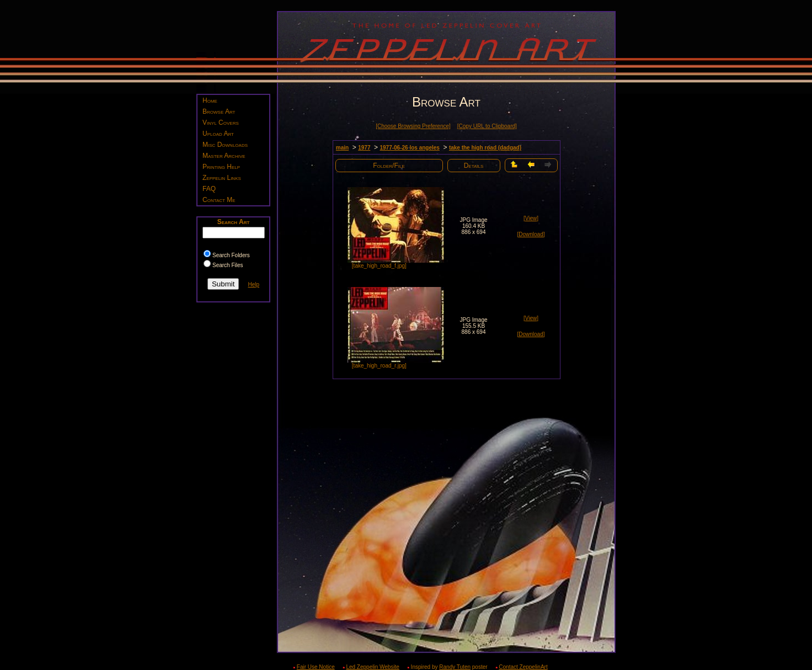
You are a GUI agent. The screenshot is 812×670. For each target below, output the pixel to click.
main (342, 148)
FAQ (209, 189)
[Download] (531, 234)
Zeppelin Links (222, 178)
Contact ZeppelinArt (523, 667)
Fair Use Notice (316, 667)
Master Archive (224, 156)
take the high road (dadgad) (485, 148)
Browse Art (219, 111)
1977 (364, 148)
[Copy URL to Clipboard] (487, 126)
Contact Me (219, 200)
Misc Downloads (225, 145)
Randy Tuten (455, 667)
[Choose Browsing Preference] (413, 126)
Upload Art (218, 134)
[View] (531, 218)
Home (210, 100)
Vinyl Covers (221, 123)
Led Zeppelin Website (373, 667)
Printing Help (221, 167)
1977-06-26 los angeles (409, 148)
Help (253, 285)
